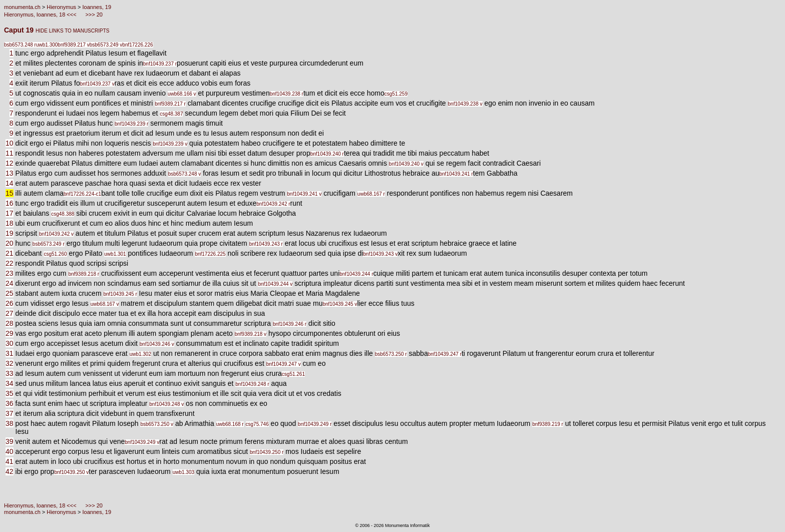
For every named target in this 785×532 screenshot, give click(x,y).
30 (10, 343)
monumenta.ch (22, 7)
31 (10, 353)
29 (10, 333)
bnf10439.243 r (266, 244)
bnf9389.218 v (251, 334)
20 (10, 243)
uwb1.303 (183, 472)
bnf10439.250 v (71, 472)
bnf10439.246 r (290, 324)
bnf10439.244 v (275, 284)
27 (10, 313)
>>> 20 (93, 15)
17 (10, 213)
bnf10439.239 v (170, 144)
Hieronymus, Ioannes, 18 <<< (41, 15)
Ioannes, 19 (97, 7)
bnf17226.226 (137, 45)
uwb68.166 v (182, 94)
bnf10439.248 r (252, 384)
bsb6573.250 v (157, 424)
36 (10, 403)
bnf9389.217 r (170, 104)
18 (10, 223)
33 (10, 373)
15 (10, 193)
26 (10, 303)
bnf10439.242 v (56, 234)
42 (10, 471)
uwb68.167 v (105, 304)
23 (10, 273)
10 (10, 143)
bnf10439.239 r (131, 124)
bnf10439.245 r (120, 294)
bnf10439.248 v (166, 404)
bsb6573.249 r (49, 244)
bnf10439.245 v (340, 304)
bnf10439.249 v (142, 442)
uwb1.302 (140, 354)
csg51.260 (55, 254)
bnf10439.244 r (356, 274)
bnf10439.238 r (287, 94)
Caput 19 (20, 30)
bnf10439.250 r (267, 452)
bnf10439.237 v (97, 84)
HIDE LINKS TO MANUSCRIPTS (72, 31)
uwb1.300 (47, 45)
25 (10, 293)
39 (10, 441)
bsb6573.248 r (20, 45)
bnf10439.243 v (380, 254)
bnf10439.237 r (160, 64)
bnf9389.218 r (84, 274)
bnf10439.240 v (406, 164)
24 (10, 283)
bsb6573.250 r (391, 354)
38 (10, 423)
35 (10, 393)
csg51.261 (293, 374)
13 (10, 173)
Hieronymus (61, 7)
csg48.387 (171, 114)
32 (10, 363)
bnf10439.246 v (157, 344)
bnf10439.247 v (284, 364)
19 (10, 233)
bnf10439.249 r (315, 424)
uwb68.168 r (230, 424)
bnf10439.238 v (465, 104)
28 (10, 323)
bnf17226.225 (210, 254)
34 (10, 383)
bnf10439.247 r (445, 354)
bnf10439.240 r (327, 154)
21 (10, 253)
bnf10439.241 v (304, 194)
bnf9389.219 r (548, 424)
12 (10, 163)
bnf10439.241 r (456, 174)
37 (10, 413)
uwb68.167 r (371, 194)
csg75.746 (257, 424)
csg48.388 (63, 214)
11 (10, 153)
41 (10, 461)
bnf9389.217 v (73, 45)
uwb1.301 (115, 254)
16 (10, 203)
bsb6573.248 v (185, 174)
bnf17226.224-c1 (82, 194)
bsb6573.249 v (106, 45)
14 (10, 183)
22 (10, 263)
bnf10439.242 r (273, 204)
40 (10, 451)
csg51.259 (396, 94)
